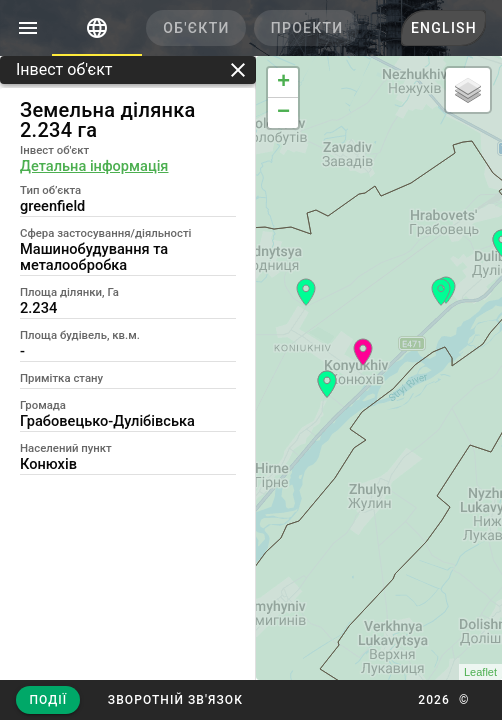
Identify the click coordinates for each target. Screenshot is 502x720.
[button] (174, 700)
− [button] (283, 113)
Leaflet (480, 672)
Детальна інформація (94, 166)
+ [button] (283, 83)
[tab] (97, 28)
